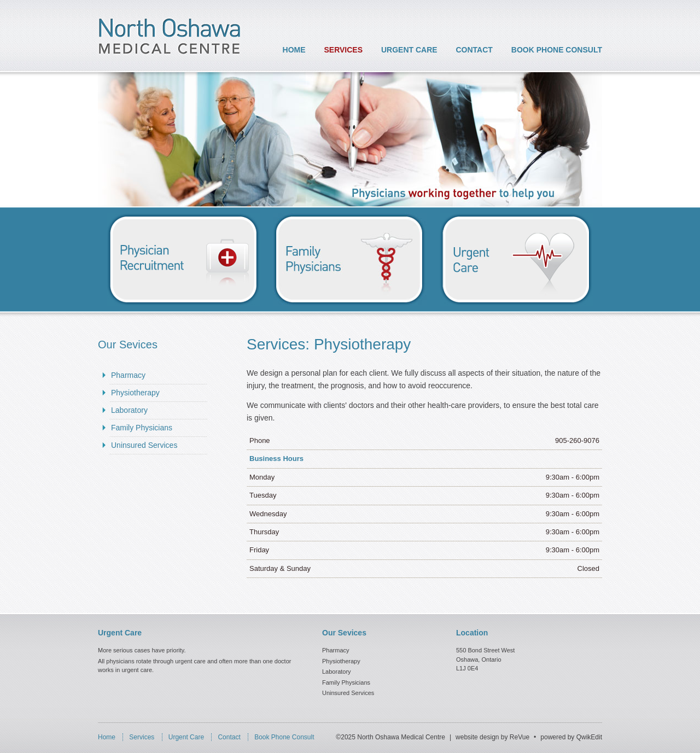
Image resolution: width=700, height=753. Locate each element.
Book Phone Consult (557, 50)
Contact (474, 50)
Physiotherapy (135, 393)
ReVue (520, 737)
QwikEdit (589, 737)
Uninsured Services (144, 445)
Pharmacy (128, 375)
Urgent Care (409, 50)
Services (344, 50)
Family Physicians (142, 428)
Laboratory (129, 410)
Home (294, 50)
